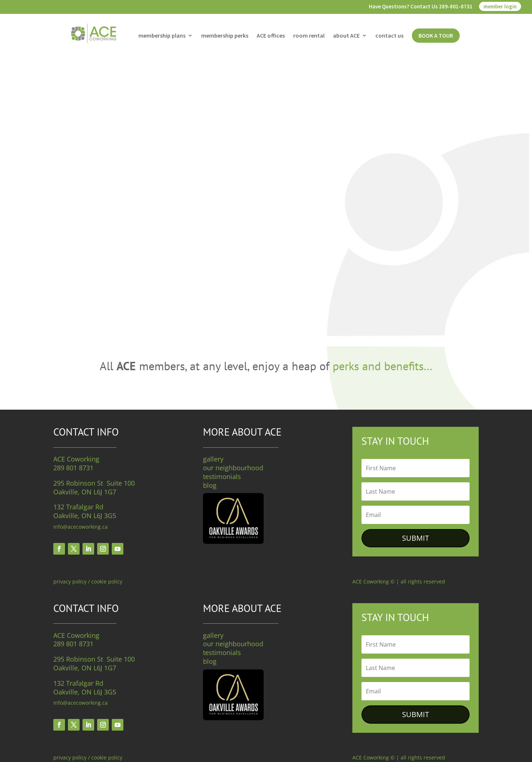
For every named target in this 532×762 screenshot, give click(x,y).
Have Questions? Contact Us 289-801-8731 (421, 7)
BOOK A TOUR (436, 35)
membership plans (162, 36)
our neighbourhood (233, 468)
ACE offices (271, 36)
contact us (389, 36)
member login (500, 6)
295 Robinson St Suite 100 (94, 483)
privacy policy (70, 581)
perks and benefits (378, 366)
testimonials (222, 476)
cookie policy (107, 581)
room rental (309, 36)
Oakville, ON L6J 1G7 (85, 492)
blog (210, 485)
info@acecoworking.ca (81, 527)
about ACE (346, 36)
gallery (213, 459)
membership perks (225, 36)
